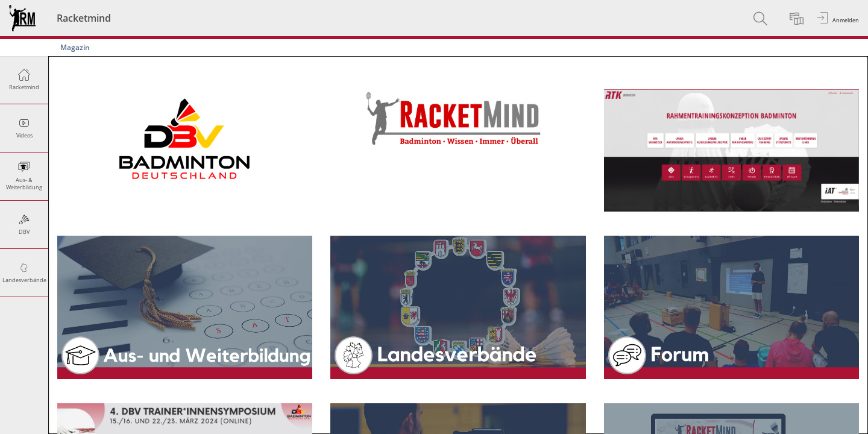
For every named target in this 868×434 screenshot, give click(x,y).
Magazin (75, 47)
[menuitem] (762, 18)
